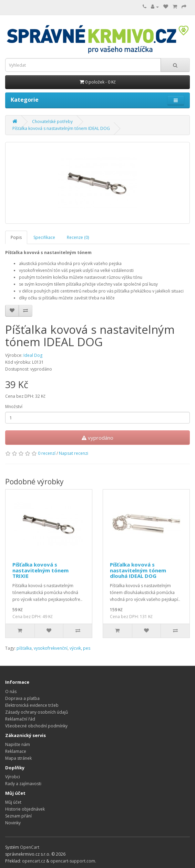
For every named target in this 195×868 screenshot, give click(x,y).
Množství (14, 406)
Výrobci (13, 777)
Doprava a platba (22, 698)
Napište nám (18, 744)
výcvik (75, 648)
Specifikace (44, 237)
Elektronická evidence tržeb (32, 705)
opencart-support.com (73, 861)
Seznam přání (18, 816)
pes (87, 648)
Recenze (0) (78, 237)
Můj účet (13, 802)
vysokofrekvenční (51, 648)
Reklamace (16, 751)
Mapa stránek (18, 758)
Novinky (13, 823)
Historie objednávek (25, 809)
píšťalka (24, 648)
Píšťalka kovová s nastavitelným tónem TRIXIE (40, 570)
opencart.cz (34, 861)
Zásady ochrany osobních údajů (37, 712)
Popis (16, 237)
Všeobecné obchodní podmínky (36, 726)
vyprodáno (97, 438)
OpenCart (30, 847)
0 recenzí (47, 453)
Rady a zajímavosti (23, 784)
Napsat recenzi (74, 453)
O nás (11, 691)
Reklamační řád (20, 719)
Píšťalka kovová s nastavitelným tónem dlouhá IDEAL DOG (138, 570)
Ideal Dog (33, 355)
